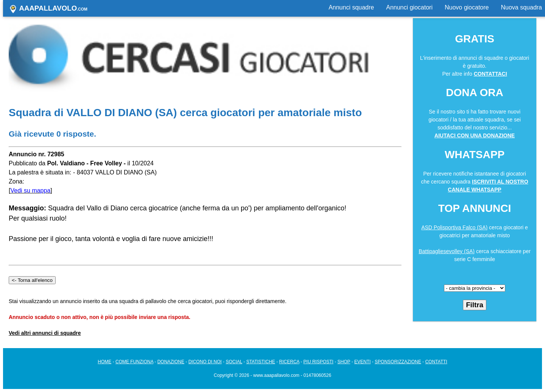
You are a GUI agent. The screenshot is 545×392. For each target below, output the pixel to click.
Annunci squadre (351, 7)
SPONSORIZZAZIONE (398, 362)
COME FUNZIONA (134, 362)
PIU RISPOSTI (318, 362)
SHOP (344, 362)
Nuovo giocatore (467, 7)
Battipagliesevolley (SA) (447, 251)
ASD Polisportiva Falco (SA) (454, 227)
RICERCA (289, 362)
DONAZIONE (171, 362)
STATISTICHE (261, 362)
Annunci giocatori (409, 7)
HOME (104, 362)
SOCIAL (234, 362)
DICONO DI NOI (205, 362)
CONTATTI (436, 362)
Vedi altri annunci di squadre (45, 333)
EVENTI (362, 362)
